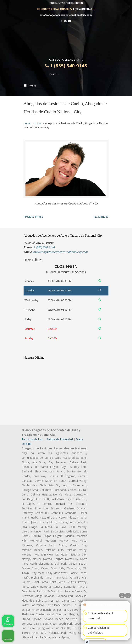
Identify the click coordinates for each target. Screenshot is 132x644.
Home (27, 123)
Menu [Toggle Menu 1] (30, 85)
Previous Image (33, 217)
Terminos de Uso (32, 439)
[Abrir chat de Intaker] (87, 642)
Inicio (38, 123)
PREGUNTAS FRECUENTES (66, 3)
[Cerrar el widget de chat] (128, 595)
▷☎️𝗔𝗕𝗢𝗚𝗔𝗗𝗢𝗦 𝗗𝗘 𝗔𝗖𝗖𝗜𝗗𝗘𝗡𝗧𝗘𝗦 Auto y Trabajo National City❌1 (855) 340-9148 (66, 41)
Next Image (101, 217)
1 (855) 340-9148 (82, 9)
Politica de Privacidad (60, 439)
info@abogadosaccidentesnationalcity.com (66, 15)
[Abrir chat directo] (122, 595)
